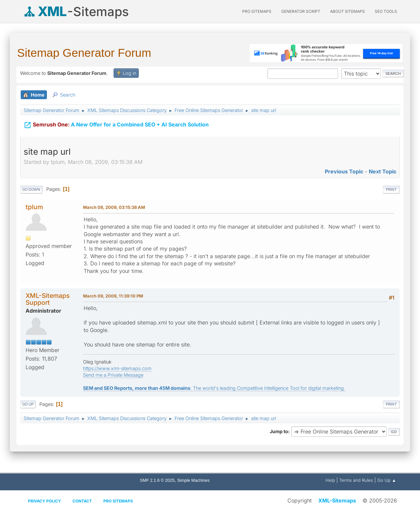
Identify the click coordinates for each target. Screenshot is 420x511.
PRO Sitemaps (257, 11)
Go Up (28, 404)
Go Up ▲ (387, 480)
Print (391, 189)
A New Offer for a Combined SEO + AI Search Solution (116, 124)
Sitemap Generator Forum (84, 53)
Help (330, 480)
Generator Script (301, 11)
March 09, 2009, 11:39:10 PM (113, 296)
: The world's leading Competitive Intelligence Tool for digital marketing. (214, 388)
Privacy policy (44, 501)
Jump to (279, 431)
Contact (82, 501)
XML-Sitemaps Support (48, 299)
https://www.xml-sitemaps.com (117, 368)
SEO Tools (386, 11)
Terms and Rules (356, 480)
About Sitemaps (347, 11)
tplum (34, 207)
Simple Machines (193, 480)
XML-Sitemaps (337, 500)
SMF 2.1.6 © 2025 (157, 480)
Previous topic (344, 171)
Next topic (383, 171)
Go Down (31, 189)
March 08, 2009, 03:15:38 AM (114, 207)
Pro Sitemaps (118, 501)
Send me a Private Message (113, 375)
